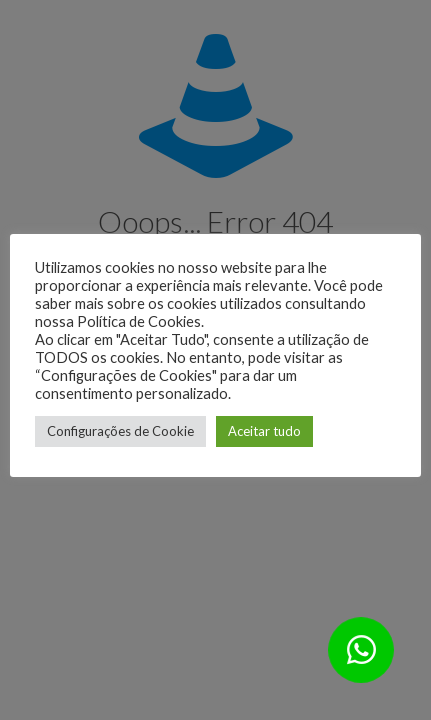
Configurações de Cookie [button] (120, 431)
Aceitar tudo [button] (264, 431)
